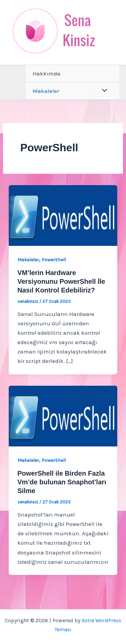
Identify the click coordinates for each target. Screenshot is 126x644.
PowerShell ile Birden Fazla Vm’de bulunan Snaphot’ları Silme (62, 482)
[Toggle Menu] (103, 91)
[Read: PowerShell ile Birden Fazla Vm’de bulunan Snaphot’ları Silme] (63, 416)
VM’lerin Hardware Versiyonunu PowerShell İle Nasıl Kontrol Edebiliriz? (61, 281)
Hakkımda (47, 73)
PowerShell (54, 260)
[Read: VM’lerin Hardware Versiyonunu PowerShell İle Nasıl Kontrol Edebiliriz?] (63, 215)
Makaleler (46, 91)
